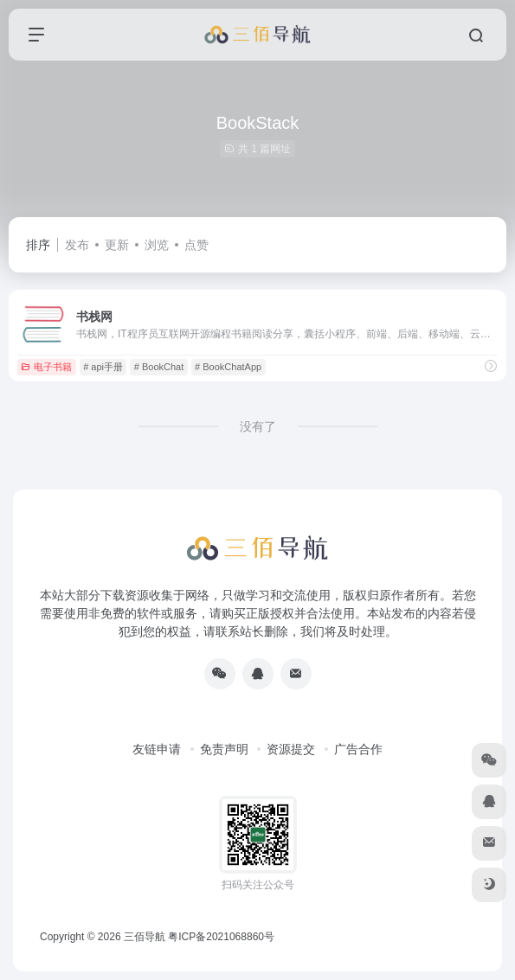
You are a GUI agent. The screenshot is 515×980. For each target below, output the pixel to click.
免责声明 (224, 749)
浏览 (157, 245)
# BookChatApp (228, 367)
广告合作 (358, 749)
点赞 (196, 245)
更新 (117, 245)
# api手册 (103, 367)
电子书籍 (46, 367)
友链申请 (157, 749)
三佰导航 (145, 937)
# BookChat (159, 367)
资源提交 (291, 749)
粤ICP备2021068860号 (221, 937)
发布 (77, 245)
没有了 (258, 426)
